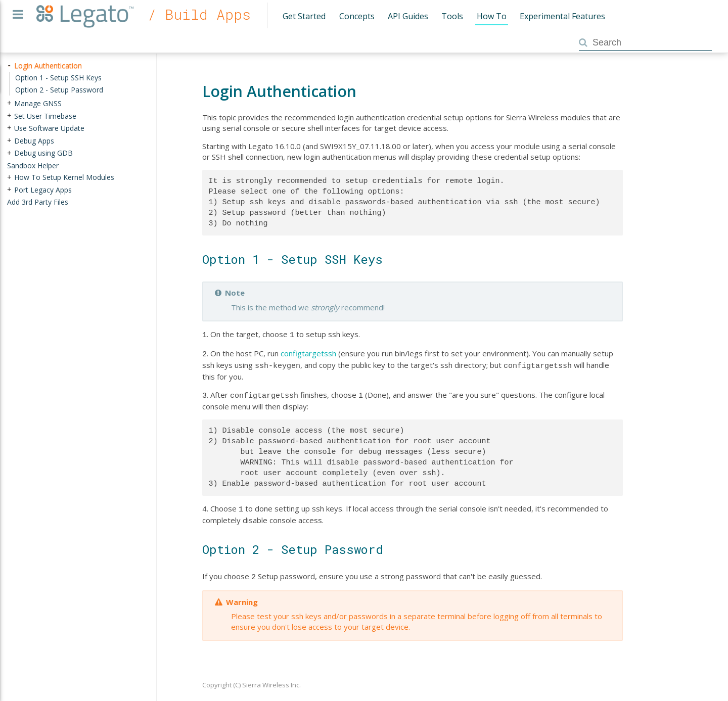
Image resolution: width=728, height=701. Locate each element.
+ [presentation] (9, 103)
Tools (452, 16)
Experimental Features (562, 16)
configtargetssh (308, 352)
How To (492, 16)
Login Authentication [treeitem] (48, 65)
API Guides (408, 16)
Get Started (304, 16)
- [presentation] (9, 65)
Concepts (357, 16)
